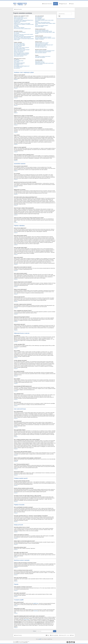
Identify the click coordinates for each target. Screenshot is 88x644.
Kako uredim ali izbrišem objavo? (19, 44)
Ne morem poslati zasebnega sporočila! (42, 30)
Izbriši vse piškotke (54, 635)
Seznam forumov (47, 4)
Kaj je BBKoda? (17, 60)
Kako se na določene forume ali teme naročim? (43, 52)
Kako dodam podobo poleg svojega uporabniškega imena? (24, 37)
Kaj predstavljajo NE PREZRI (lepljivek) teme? (22, 66)
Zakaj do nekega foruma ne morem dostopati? (22, 50)
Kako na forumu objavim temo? (19, 43)
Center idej (36, 611)
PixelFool (17, 642)
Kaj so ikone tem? (17, 68)
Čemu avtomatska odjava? (18, 19)
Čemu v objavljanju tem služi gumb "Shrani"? (21, 54)
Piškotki (72, 635)
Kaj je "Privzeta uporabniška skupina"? (42, 25)
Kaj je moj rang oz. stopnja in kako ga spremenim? (22, 38)
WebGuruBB (25, 642)
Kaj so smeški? (16, 62)
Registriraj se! (63, 4)
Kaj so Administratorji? (39, 17)
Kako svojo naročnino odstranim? (41, 53)
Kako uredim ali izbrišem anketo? (20, 49)
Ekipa (47, 635)
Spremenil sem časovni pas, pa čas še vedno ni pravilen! (23, 34)
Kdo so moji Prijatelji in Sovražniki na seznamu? (43, 37)
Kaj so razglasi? (17, 65)
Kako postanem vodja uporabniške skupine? (43, 22)
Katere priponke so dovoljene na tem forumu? (43, 56)
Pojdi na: (35, 631)
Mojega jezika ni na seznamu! (19, 35)
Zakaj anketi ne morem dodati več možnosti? (21, 48)
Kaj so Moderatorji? (38, 18)
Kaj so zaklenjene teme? (18, 67)
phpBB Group (36, 603)
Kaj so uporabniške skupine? (40, 19)
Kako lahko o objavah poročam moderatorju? (21, 53)
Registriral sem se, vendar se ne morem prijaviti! (22, 23)
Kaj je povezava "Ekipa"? (39, 27)
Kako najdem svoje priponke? (40, 57)
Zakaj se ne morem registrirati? (19, 28)
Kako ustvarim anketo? (18, 47)
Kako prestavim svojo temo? (19, 56)
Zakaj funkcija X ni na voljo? (40, 62)
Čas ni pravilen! (17, 33)
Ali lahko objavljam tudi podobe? (19, 63)
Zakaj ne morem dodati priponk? (19, 51)
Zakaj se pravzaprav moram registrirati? (21, 18)
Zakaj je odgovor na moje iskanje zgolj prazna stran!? (44, 45)
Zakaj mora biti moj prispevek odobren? (21, 55)
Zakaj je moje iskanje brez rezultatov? (42, 44)
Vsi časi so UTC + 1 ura (64, 635)
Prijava (71, 4)
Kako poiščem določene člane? (40, 46)
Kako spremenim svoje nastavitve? (20, 32)
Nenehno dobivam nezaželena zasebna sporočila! (44, 31)
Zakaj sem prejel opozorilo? (19, 52)
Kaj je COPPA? (16, 27)
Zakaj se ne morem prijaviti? (19, 17)
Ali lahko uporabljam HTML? (19, 61)
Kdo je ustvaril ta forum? (39, 61)
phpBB (40, 639)
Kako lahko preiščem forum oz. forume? (42, 43)
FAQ (56, 4)
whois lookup (26, 619)
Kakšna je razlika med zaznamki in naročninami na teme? (45, 51)
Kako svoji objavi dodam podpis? (19, 45)
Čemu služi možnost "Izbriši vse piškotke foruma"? (22, 29)
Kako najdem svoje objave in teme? (41, 47)
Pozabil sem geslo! (17, 22)
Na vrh (16, 80)
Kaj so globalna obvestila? (18, 64)
